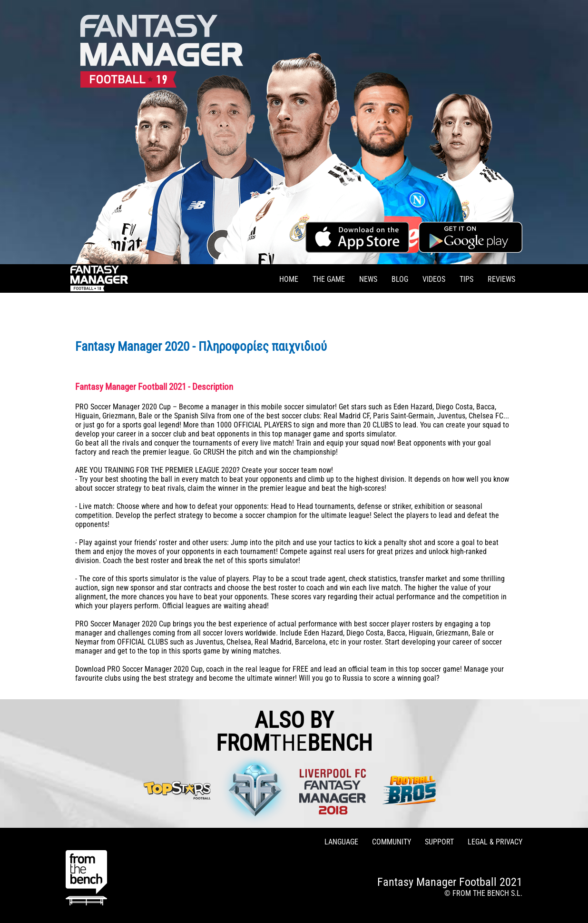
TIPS (466, 279)
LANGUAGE (341, 842)
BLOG (400, 279)
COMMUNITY (392, 842)
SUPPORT (439, 842)
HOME (289, 279)
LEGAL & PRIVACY (495, 842)
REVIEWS (501, 279)
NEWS (368, 279)
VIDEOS (434, 279)
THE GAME (329, 279)
